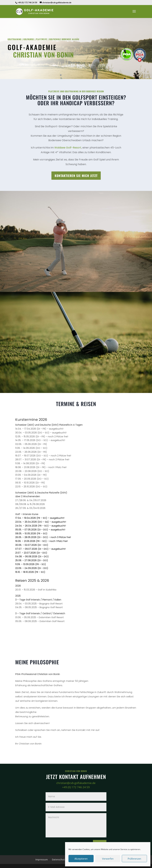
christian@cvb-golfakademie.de (76, 783)
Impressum (42, 859)
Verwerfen (108, 859)
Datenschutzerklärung (64, 859)
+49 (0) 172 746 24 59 (76, 787)
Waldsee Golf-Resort (68, 148)
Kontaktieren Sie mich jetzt (76, 176)
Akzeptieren (81, 859)
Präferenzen (134, 859)
